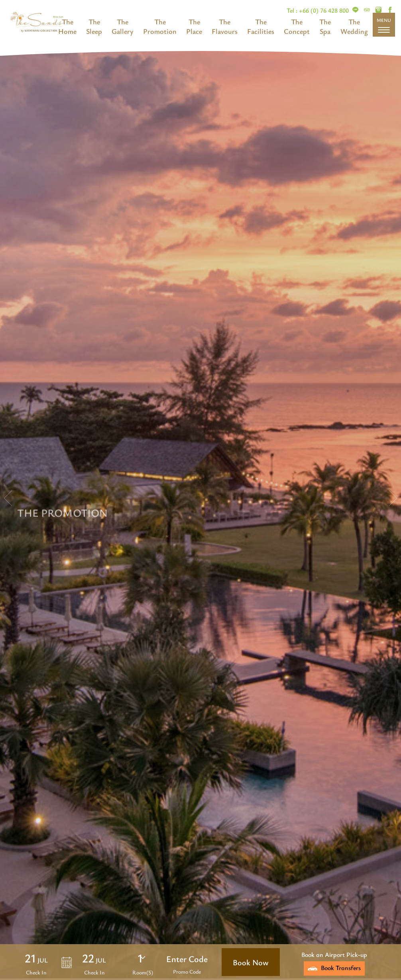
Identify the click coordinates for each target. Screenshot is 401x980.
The (68, 22)
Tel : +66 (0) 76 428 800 (318, 10)
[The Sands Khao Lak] (355, 10)
